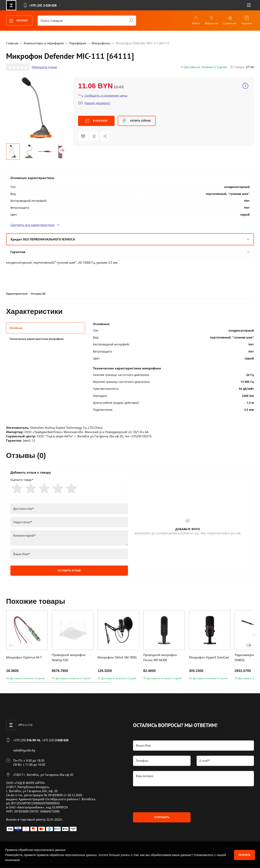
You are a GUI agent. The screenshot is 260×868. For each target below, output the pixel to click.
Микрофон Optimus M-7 (24, 658)
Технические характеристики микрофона (37, 339)
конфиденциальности (36, 860)
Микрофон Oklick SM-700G (117, 658)
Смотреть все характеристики (35, 225)
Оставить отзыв (69, 571)
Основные (16, 328)
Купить (137, 121)
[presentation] (164, 799)
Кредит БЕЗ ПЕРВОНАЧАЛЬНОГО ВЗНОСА (130, 239)
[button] (11, 150)
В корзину (96, 121)
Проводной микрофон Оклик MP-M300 (160, 658)
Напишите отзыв (44, 67)
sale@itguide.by (24, 750)
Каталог (17, 21)
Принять (244, 855)
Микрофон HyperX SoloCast (209, 658)
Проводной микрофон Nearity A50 (69, 658)
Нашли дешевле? (94, 103)
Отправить (162, 817)
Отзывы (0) (38, 293)
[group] (37, 108)
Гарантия (130, 252)
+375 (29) (27, 740)
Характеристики (17, 293)
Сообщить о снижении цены (103, 95)
